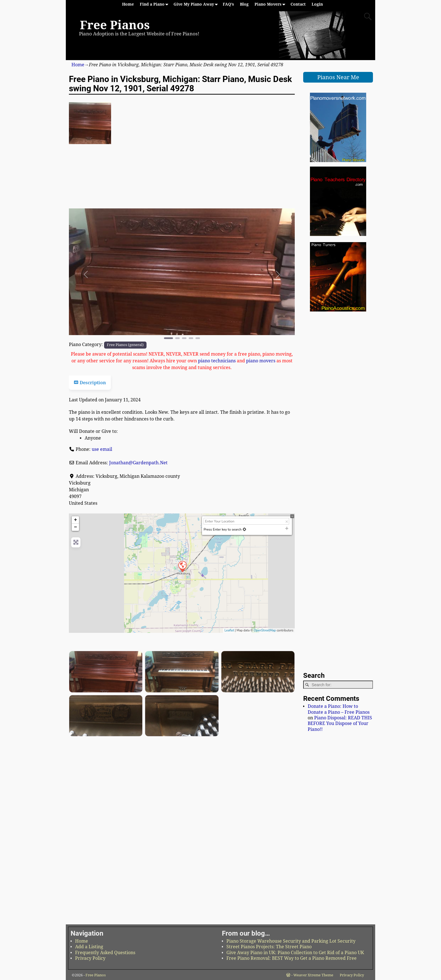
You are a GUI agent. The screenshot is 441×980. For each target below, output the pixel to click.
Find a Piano (155, 4)
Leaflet (229, 630)
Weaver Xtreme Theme (313, 975)
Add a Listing (89, 947)
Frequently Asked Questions (105, 953)
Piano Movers (271, 4)
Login (317, 4)
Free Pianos (115, 25)
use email (102, 449)
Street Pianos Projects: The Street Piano (269, 947)
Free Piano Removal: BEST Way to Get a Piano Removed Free (292, 958)
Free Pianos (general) (125, 345)
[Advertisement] (182, 188)
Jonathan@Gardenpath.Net (138, 463)
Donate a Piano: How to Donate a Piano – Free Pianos (339, 709)
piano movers (261, 361)
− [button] (76, 527)
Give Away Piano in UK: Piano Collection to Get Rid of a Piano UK (295, 953)
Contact (298, 4)
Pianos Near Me (338, 77)
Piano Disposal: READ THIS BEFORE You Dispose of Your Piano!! (340, 724)
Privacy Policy (90, 958)
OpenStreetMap (265, 630)
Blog (244, 4)
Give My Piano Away (197, 4)
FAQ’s (228, 4)
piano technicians (217, 361)
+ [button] (76, 520)
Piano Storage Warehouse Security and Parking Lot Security (291, 941)
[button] (86, 274)
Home (128, 4)
